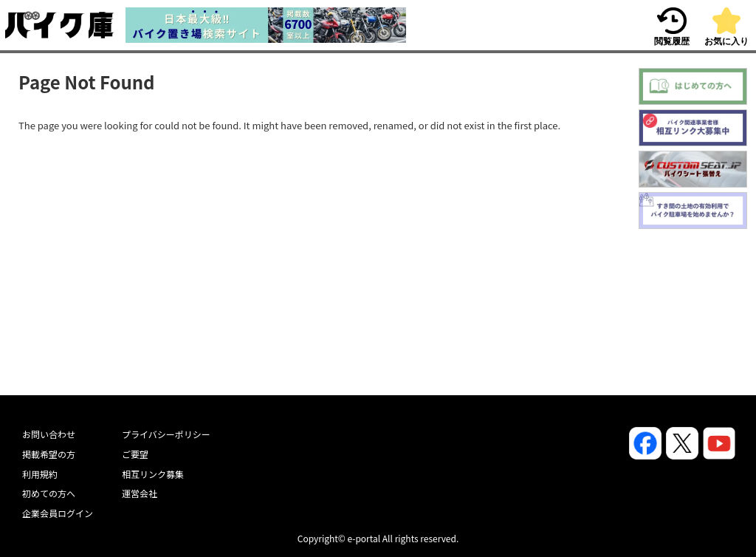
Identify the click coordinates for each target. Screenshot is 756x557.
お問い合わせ (49, 434)
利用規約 (40, 474)
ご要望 (135, 454)
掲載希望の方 (49, 454)
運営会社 (140, 493)
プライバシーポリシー (166, 434)
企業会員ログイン (58, 513)
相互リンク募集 (153, 474)
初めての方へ (49, 493)
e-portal (364, 538)
